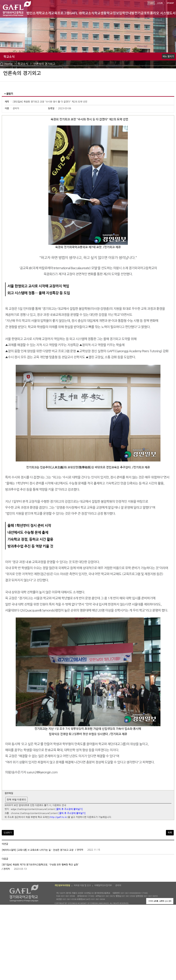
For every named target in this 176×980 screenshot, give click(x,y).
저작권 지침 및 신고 (82, 885)
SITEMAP (170, 3)
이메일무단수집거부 (103, 885)
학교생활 (100, 13)
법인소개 (33, 13)
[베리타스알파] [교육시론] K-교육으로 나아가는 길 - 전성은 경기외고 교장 (38, 850)
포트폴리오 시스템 (156, 13)
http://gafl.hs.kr (59, 817)
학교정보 (113, 13)
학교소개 (45, 13)
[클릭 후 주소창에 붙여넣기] (69, 809)
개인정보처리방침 (62, 885)
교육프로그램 (60, 13)
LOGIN (160, 3)
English (151, 3)
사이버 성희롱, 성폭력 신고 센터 (160, 901)
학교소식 (88, 13)
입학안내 (125, 13)
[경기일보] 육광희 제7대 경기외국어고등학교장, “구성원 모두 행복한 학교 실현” (40, 865)
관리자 (118, 885)
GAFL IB (76, 13)
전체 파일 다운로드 (17, 799)
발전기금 (138, 13)
